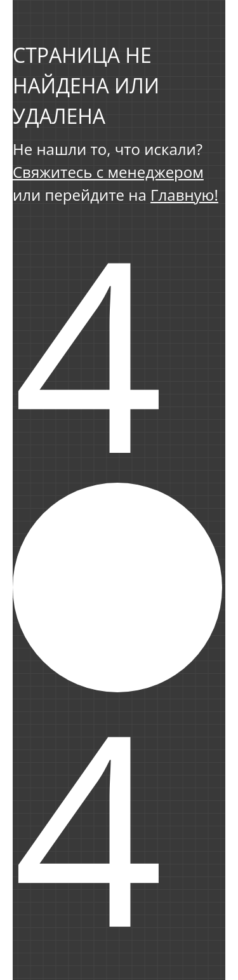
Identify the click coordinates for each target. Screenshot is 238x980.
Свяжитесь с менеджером (108, 172)
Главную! (184, 195)
